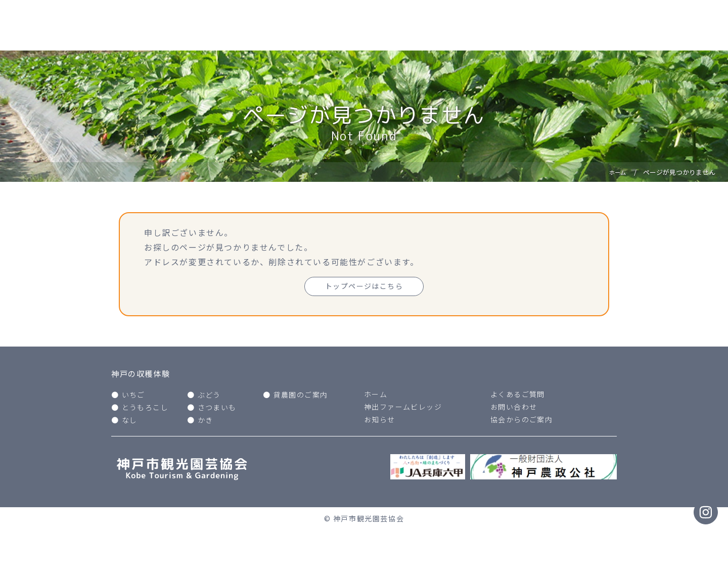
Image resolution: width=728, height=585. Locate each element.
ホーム (376, 397)
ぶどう (210, 397)
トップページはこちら (364, 287)
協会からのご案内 (522, 422)
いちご (134, 397)
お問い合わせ (514, 409)
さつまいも (217, 410)
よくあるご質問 (518, 397)
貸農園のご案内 (301, 397)
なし (130, 423)
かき (206, 423)
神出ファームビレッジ (403, 409)
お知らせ (380, 422)
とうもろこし (146, 410)
